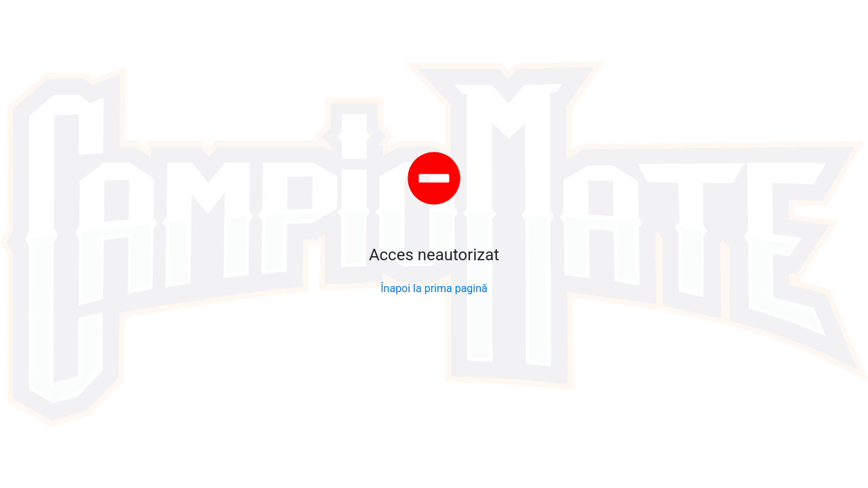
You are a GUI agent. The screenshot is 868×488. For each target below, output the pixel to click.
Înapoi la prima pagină (434, 288)
